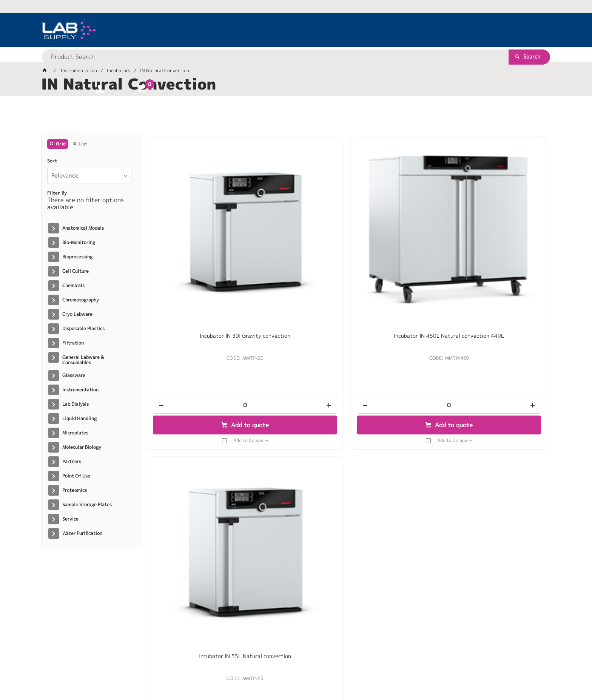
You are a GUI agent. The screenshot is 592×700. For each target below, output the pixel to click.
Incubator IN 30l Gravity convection (194, 233)
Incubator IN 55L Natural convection (398, 233)
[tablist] (296, 117)
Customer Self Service (131, 670)
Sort (52, 161)
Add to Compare (200, 335)
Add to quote (198, 320)
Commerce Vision (187, 670)
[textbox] (283, 30)
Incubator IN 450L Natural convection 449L (296, 233)
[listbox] (89, 175)
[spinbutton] (194, 300)
